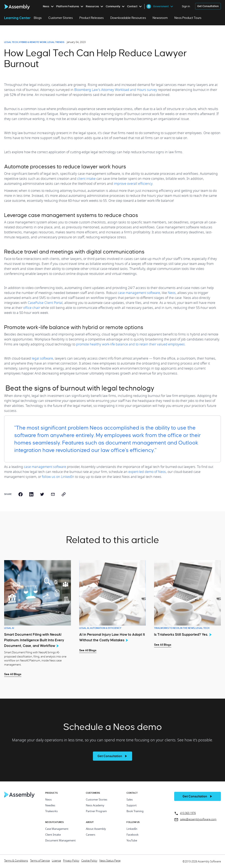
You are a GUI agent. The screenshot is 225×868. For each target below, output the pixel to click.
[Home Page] (19, 797)
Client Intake (53, 835)
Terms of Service (40, 861)
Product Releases (92, 18)
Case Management (57, 829)
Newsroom (160, 18)
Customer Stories (61, 18)
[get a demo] (208, 6)
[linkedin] (31, 494)
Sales (130, 800)
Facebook (133, 835)
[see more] (112, 756)
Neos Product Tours (188, 18)
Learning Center (17, 18)
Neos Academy (95, 806)
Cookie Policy (89, 861)
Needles (50, 806)
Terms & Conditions (16, 861)
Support (132, 806)
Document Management (60, 841)
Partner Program (96, 811)
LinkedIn (132, 829)
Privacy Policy (71, 861)
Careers (91, 835)
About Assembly (96, 829)
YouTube (132, 841)
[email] (53, 494)
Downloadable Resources (128, 18)
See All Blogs (13, 674)
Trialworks (51, 811)
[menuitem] (49, 6)
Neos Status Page (110, 861)
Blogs (38, 18)
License (56, 861)
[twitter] (42, 494)
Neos (48, 800)
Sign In (186, 6)
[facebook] (21, 494)
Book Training (135, 811)
